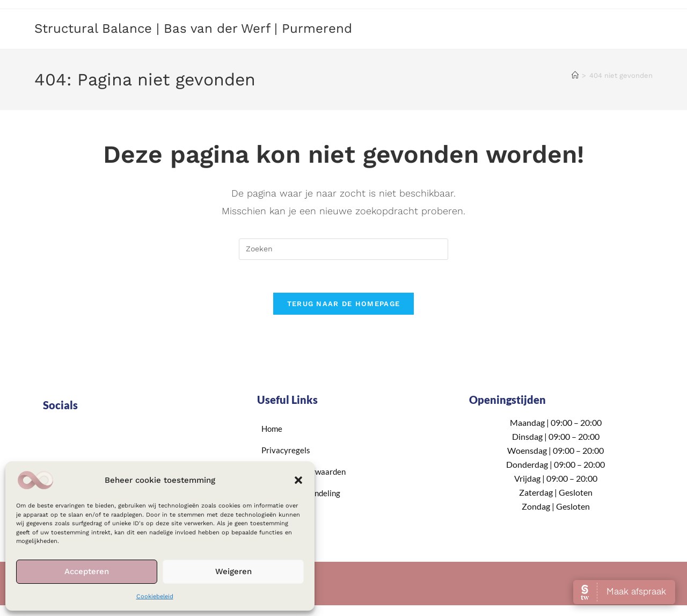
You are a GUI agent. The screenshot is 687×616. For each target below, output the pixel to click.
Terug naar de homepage (344, 304)
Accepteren (87, 571)
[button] (298, 480)
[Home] (575, 75)
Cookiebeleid (155, 596)
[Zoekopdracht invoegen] (343, 249)
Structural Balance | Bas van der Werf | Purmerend (193, 28)
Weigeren (233, 571)
